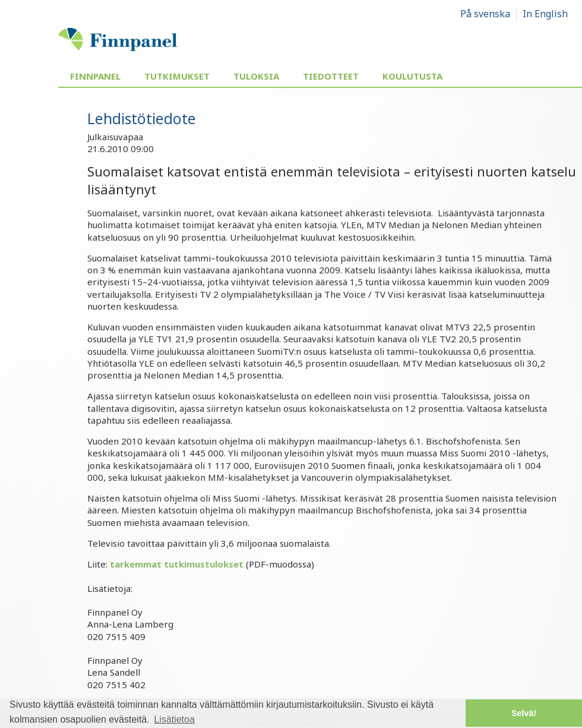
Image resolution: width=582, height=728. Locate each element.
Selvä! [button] (524, 713)
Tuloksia (256, 76)
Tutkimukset (177, 76)
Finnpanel (95, 76)
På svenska (485, 14)
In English (545, 14)
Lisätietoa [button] (174, 719)
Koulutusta (412, 76)
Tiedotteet (331, 76)
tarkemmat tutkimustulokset (177, 564)
